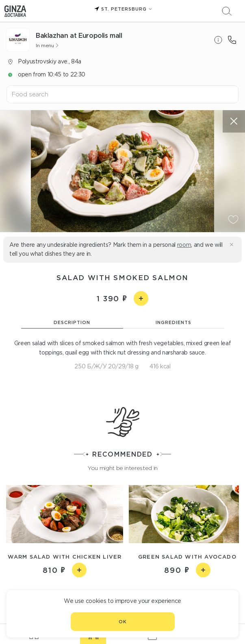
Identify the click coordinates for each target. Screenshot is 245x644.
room (184, 245)
